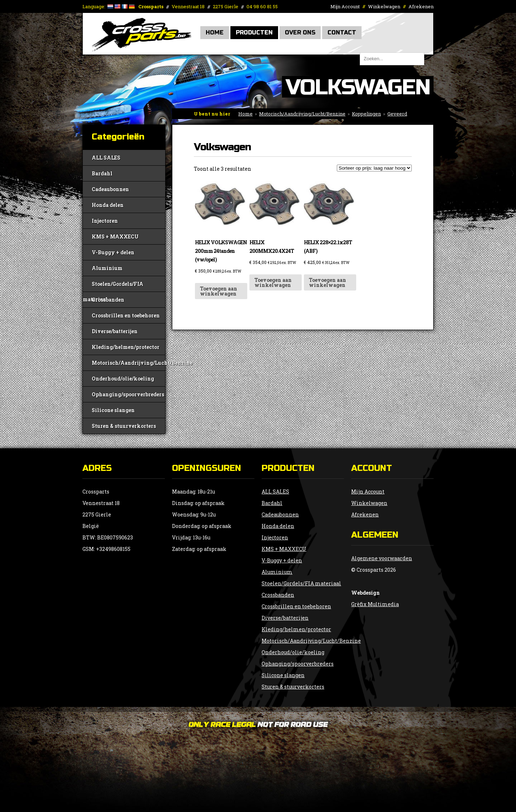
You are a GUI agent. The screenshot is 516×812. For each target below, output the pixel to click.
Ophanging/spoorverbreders (128, 394)
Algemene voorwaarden (382, 558)
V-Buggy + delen (113, 252)
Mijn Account (345, 6)
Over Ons (300, 32)
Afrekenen (421, 6)
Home (215, 32)
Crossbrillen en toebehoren (126, 315)
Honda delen (108, 205)
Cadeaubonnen (110, 189)
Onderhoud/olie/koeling (123, 379)
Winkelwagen (384, 6)
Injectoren (105, 221)
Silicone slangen (113, 410)
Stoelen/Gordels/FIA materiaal (113, 286)
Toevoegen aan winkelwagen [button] (219, 291)
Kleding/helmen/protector (126, 347)
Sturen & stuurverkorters (124, 426)
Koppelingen (366, 114)
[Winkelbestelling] (374, 168)
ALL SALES (106, 158)
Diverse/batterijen (115, 331)
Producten (254, 32)
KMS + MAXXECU (115, 237)
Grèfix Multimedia (375, 604)
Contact (342, 32)
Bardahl (102, 173)
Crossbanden (108, 300)
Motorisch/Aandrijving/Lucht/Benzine (302, 114)
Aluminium (107, 268)
